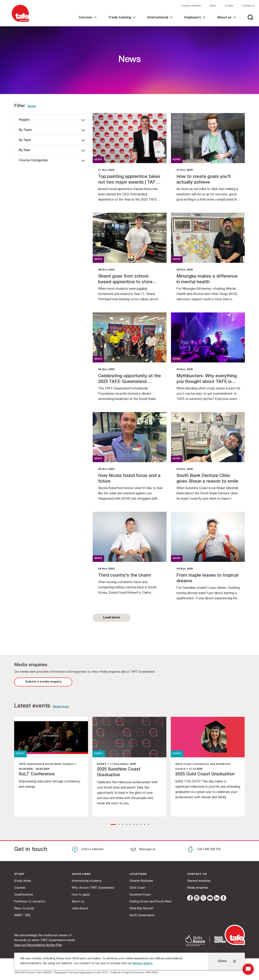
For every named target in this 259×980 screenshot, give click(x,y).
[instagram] (197, 899)
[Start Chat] (248, 969)
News (213, 6)
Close (222, 961)
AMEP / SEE (22, 915)
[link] (88, 21)
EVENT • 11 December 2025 (116, 764)
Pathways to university (30, 902)
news (98, 160)
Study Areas (23, 881)
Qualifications (24, 895)
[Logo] (20, 22)
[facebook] (190, 899)
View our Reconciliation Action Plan (38, 945)
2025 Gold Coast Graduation (205, 774)
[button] (113, 824)
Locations (138, 874)
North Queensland (142, 915)
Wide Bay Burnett (142, 909)
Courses (20, 888)
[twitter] (203, 899)
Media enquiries (198, 888)
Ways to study (24, 909)
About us (78, 902)
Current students (191, 6)
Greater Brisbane (141, 881)
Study (19, 874)
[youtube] (210, 899)
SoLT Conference (37, 774)
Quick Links (81, 874)
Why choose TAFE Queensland (93, 888)
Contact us (248, 6)
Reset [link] (32, 106)
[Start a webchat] (88, 850)
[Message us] (143, 850)
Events (229, 6)
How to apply (81, 895)
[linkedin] (217, 899)
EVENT (20, 754)
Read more (61, 707)
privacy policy (143, 963)
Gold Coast (137, 888)
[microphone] (223, 899)
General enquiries (199, 881)
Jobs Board (80, 909)
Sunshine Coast (140, 895)
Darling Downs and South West (151, 902)
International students (87, 881)
